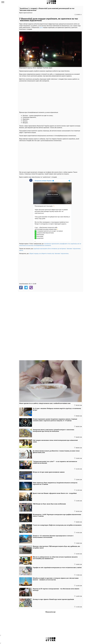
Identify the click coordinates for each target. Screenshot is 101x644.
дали (41, 27)
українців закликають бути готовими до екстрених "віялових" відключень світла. (50, 249)
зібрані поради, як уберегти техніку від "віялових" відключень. (49, 253)
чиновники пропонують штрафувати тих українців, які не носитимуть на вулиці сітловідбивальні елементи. (50, 244)
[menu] (3, 2)
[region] (50, 96)
